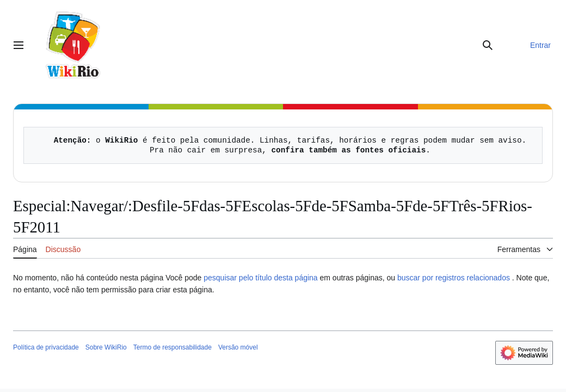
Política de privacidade (46, 347)
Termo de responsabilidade (173, 347)
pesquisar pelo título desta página (260, 278)
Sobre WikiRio (106, 347)
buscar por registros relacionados (454, 278)
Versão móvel (238, 347)
